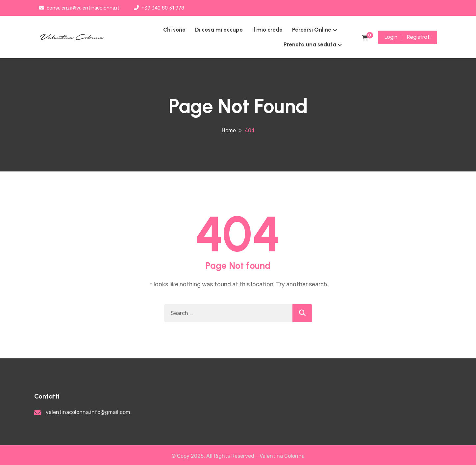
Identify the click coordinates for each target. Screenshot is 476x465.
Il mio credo (267, 30)
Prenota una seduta (310, 44)
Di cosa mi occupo (219, 30)
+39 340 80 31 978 (159, 8)
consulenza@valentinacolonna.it (79, 8)
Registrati (419, 37)
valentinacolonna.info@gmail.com (88, 412)
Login (391, 37)
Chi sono (174, 30)
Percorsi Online (312, 30)
